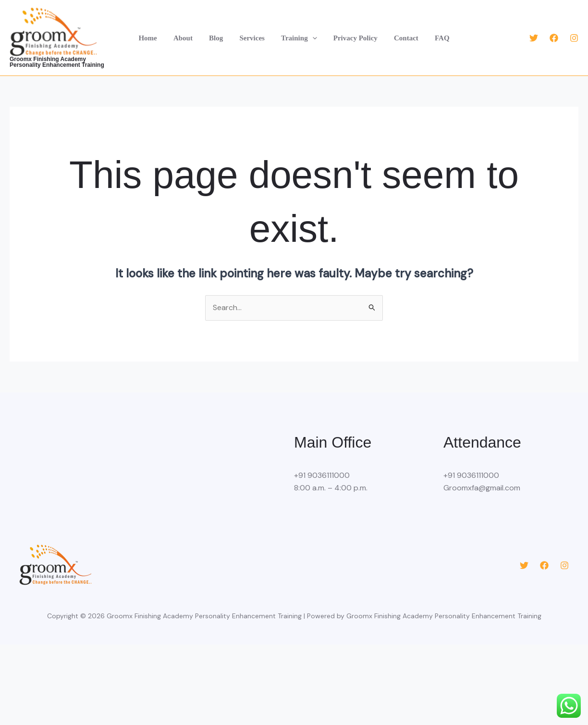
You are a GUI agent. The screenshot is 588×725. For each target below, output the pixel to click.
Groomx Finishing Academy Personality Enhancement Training (64, 62)
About (188, 38)
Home (155, 38)
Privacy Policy (353, 38)
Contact (401, 38)
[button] (312, 38)
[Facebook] (554, 38)
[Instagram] (574, 38)
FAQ (435, 38)
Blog (219, 38)
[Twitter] (534, 38)
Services (253, 38)
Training (298, 38)
